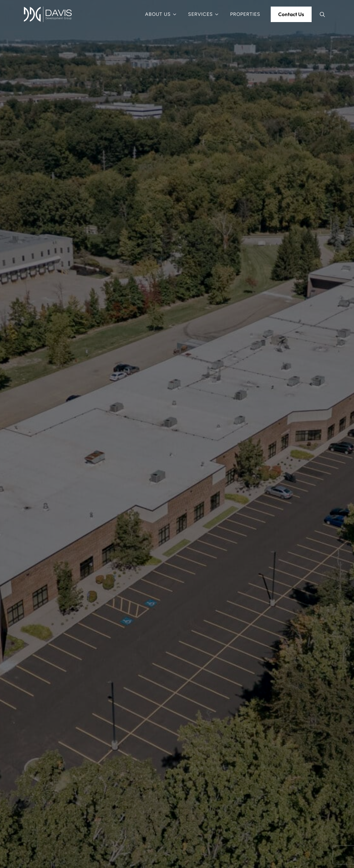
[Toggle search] (322, 14)
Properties (245, 14)
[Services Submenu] (218, 14)
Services (200, 14)
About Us (158, 14)
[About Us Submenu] (176, 14)
